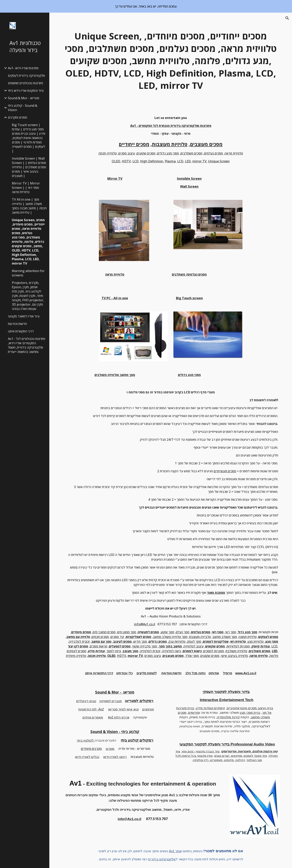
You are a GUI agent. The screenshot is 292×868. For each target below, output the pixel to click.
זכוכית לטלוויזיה (150, 651)
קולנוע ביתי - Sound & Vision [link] (23, 108)
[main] (171, 61)
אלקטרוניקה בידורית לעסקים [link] (26, 76)
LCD (135, 161)
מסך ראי (231, 632)
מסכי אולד (192, 656)
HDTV (126, 161)
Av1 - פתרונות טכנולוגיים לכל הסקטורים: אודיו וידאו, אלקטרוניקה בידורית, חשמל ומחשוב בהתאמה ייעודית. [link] (27, 345)
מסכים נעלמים (213, 153)
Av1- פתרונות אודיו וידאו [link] (23, 68)
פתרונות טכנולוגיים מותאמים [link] (25, 83)
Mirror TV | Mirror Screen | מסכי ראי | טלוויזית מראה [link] (26, 188)
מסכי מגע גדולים (168, 153)
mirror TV (199, 161)
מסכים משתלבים (191, 153)
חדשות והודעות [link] (17, 324)
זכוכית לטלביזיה (79, 642)
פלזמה (274, 656)
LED (188, 161)
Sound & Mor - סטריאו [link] (24, 98)
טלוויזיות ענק (177, 642)
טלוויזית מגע (255, 642)
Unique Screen (219, 161)
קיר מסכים (117, 637)
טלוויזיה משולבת (236, 651)
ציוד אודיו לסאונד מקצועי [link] (24, 316)
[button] (287, 18)
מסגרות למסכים (214, 651)
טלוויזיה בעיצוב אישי (234, 656)
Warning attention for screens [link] (28, 273)
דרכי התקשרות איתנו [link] (21, 331)
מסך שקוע (167, 632)
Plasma (170, 161)
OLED (116, 161)
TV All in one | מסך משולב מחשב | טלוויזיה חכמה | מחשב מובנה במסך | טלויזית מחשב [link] (29, 206)
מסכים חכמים (100, 637)
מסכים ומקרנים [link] (17, 117)
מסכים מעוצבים (206, 144)
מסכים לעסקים (76, 651)
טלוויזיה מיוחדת (76, 656)
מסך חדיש (140, 642)
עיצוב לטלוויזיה (194, 646)
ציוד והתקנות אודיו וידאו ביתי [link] (26, 91)
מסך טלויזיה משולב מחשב (170, 637)
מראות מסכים (99, 646)
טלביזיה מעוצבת (200, 637)
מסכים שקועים (146, 153)
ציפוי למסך (114, 651)
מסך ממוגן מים (127, 632)
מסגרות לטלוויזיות (238, 646)
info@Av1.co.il (145, 624)
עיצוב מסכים (127, 153)
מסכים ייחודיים (134, 144)
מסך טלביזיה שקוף (145, 646)
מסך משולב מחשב (225, 637)
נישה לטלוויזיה (172, 651)
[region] (146, 6)
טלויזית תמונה (248, 637)
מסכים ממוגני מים (104, 632)
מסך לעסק (194, 642)
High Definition (152, 161)
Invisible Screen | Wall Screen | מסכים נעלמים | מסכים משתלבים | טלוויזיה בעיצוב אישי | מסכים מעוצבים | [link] (29, 167)
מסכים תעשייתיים (225, 471)
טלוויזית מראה (234, 153)
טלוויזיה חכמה (108, 153)
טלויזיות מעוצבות (170, 144)
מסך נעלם (183, 632)
